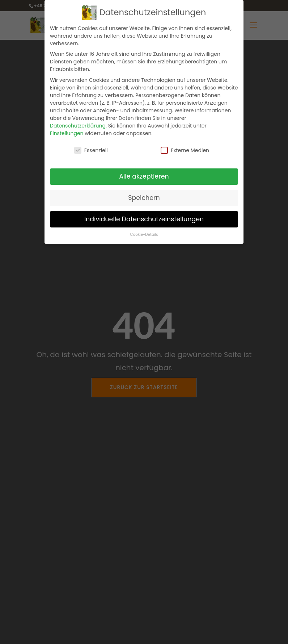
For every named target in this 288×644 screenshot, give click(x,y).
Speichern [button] (144, 198)
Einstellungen (67, 133)
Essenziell (91, 150)
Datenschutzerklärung (78, 126)
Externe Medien (185, 150)
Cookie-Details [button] (144, 235)
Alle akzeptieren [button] (144, 176)
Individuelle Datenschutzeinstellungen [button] (144, 219)
